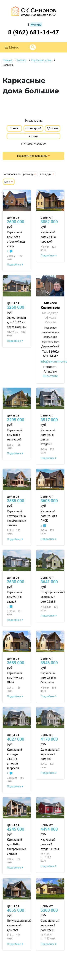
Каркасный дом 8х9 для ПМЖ (49, 516)
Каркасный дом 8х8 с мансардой (14, 435)
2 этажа (34, 136)
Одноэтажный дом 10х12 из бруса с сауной (17, 322)
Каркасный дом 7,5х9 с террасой (48, 237)
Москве (36, 25)
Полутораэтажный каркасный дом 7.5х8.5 (53, 597)
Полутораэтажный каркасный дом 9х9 (19, 925)
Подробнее (15, 265)
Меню (12, 47)
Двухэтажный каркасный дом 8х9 (50, 754)
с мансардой (33, 128)
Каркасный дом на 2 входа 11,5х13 (50, 844)
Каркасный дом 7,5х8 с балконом (48, 678)
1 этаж (14, 128)
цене (9, 182)
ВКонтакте (50, 376)
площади (47, 174)
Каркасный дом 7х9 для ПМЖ (15, 678)
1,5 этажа (53, 128)
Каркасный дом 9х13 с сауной (14, 597)
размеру (30, 174)
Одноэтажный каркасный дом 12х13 (50, 925)
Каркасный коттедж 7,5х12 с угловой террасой (14, 759)
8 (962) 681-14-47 (33, 32)
